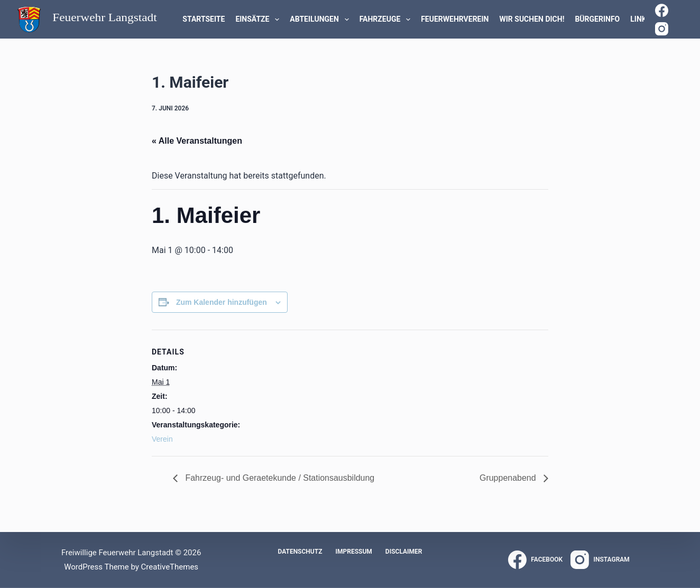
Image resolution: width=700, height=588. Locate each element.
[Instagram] (662, 29)
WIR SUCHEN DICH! (532, 19)
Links (641, 19)
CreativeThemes (170, 567)
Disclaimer (404, 552)
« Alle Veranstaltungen (197, 141)
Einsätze (259, 20)
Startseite (204, 19)
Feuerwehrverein (455, 19)
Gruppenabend (509, 478)
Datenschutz (300, 552)
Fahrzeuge (387, 20)
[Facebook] (662, 10)
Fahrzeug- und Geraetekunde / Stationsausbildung (279, 478)
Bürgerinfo (597, 19)
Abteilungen (321, 20)
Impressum (353, 552)
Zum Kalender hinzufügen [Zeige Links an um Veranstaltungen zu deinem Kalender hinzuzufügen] (222, 302)
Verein (162, 439)
